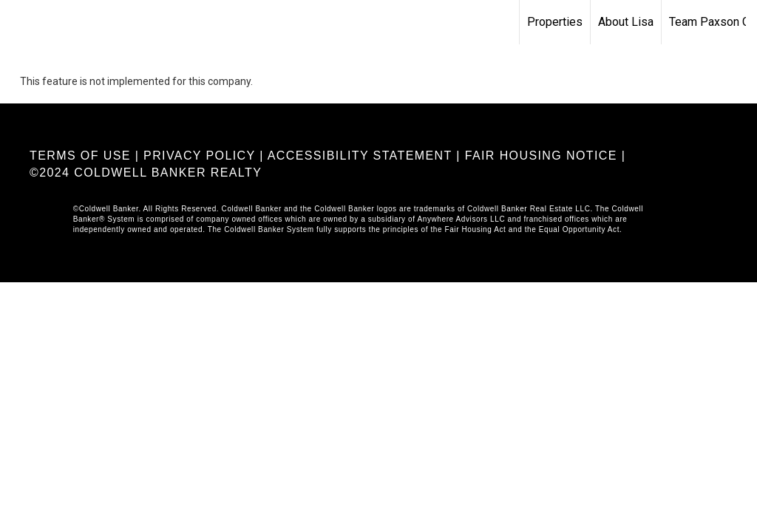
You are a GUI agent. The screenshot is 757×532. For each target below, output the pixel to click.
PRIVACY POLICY (199, 156)
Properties (555, 22)
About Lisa (626, 22)
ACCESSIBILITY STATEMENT (360, 156)
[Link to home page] (19, 22)
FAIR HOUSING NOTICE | (546, 156)
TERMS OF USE (80, 156)
